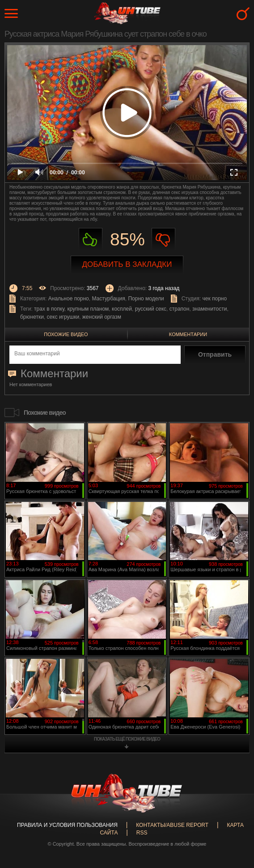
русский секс (151, 309)
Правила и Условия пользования (67, 825)
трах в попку (49, 309)
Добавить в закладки (127, 264)
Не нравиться (163, 240)
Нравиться (91, 240)
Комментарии (188, 334)
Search (243, 14)
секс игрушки (63, 317)
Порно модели (146, 299)
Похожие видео (66, 334)
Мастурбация (108, 299)
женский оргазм (102, 317)
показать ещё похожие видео (127, 739)
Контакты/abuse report (172, 825)
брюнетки (32, 317)
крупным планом (88, 309)
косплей (122, 309)
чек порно (214, 299)
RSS (142, 833)
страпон (180, 309)
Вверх (234, 816)
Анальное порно (69, 299)
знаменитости (210, 309)
